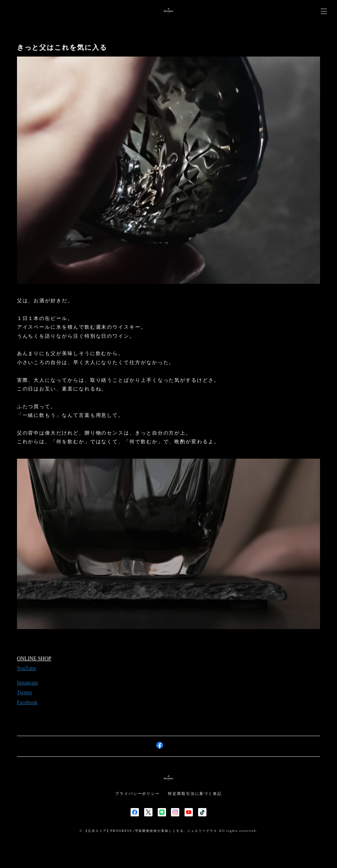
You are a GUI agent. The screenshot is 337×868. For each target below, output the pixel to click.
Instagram (28, 683)
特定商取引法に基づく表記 (195, 794)
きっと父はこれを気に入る (62, 47)
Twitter (25, 693)
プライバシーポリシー (138, 794)
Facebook (27, 703)
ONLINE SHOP (34, 659)
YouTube (27, 669)
